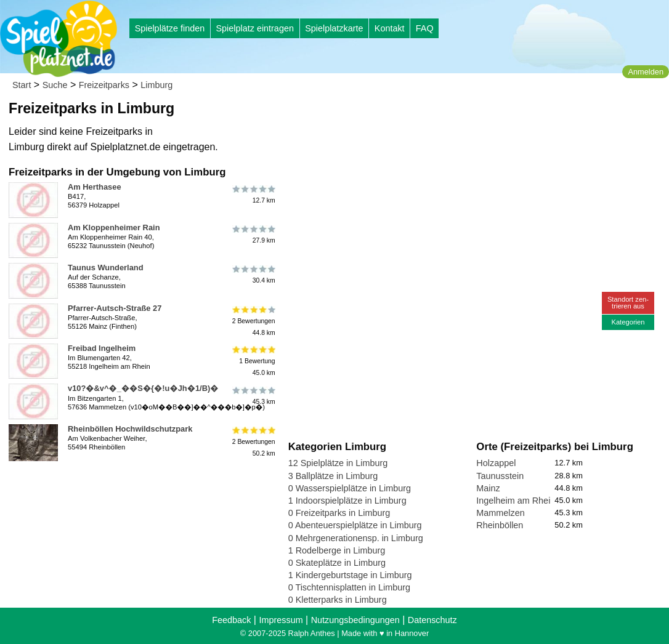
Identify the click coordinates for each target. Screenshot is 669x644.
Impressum (281, 620)
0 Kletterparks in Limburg (338, 600)
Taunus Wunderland (106, 268)
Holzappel (496, 463)
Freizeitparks (104, 85)
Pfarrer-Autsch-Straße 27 (115, 308)
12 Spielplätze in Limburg (338, 463)
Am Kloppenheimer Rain (114, 227)
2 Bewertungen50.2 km (253, 442)
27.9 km (253, 235)
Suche (55, 85)
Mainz (488, 488)
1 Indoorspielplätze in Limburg (347, 501)
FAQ (425, 28)
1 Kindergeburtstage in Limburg (350, 575)
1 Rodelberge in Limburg (337, 550)
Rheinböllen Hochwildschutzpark (130, 429)
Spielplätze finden (170, 28)
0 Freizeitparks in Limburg (339, 513)
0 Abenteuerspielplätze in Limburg (355, 525)
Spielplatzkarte (334, 28)
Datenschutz (432, 620)
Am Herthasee (95, 187)
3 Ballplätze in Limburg (333, 476)
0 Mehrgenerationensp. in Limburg (356, 538)
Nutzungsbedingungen (355, 620)
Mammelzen (500, 513)
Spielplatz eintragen (254, 28)
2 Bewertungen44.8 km (253, 321)
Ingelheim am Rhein (516, 501)
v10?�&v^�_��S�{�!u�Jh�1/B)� (143, 388)
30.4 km (253, 275)
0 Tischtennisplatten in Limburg (349, 587)
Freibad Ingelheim (102, 348)
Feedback (231, 620)
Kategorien (628, 322)
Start (22, 85)
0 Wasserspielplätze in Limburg (350, 488)
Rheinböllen (500, 525)
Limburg (156, 85)
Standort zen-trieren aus (628, 303)
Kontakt (390, 28)
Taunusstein (500, 476)
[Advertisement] (428, 117)
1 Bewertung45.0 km (253, 361)
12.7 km (253, 194)
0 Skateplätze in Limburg (337, 563)
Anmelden (646, 72)
